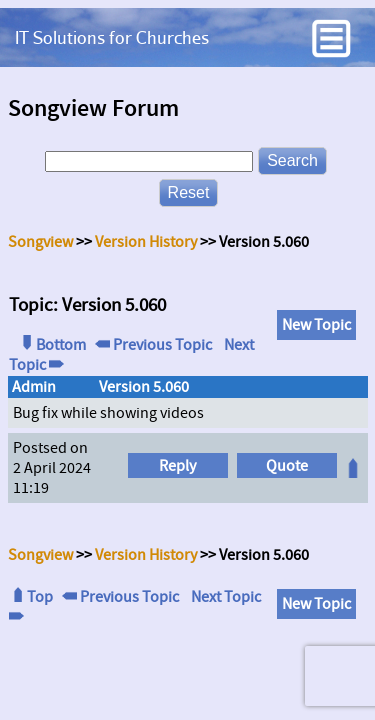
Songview (40, 242)
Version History (146, 242)
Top (31, 597)
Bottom (52, 345)
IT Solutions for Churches (112, 37)
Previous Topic (153, 345)
